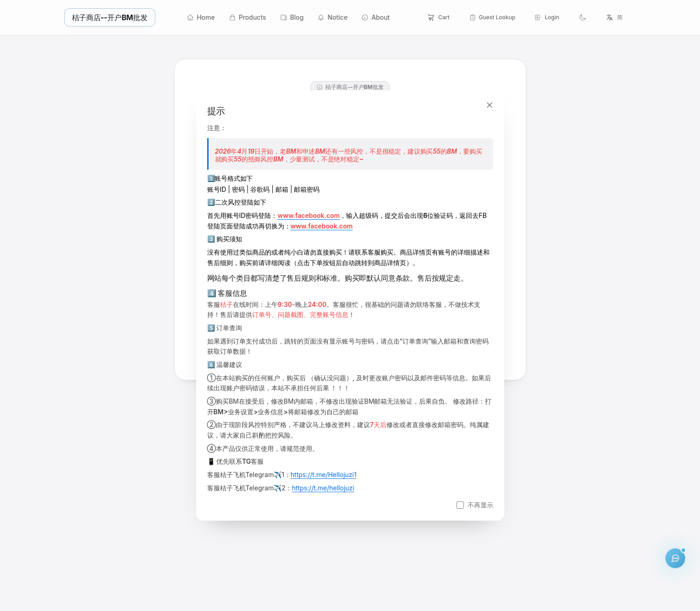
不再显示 (480, 505)
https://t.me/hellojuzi (323, 488)
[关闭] (490, 105)
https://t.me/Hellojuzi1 (324, 475)
